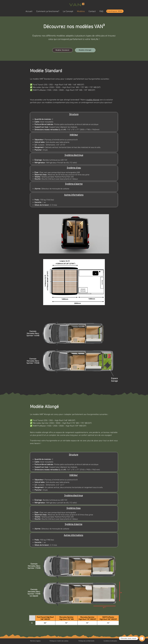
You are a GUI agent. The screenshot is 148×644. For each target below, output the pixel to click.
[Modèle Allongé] (85, 50)
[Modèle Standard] (63, 50)
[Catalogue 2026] (115, 11)
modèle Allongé (93, 100)
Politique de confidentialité (86, 641)
